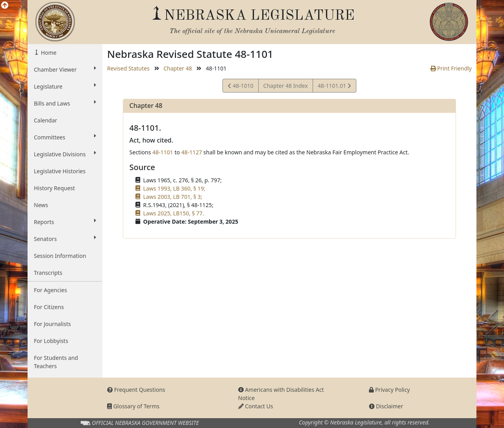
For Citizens (49, 307)
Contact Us (256, 406)
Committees (65, 137)
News (41, 205)
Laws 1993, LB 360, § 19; (174, 188)
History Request (54, 188)
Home (48, 53)
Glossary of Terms (133, 406)
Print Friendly (451, 68)
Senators (65, 239)
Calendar (45, 120)
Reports (65, 222)
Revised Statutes (128, 68)
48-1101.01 (334, 87)
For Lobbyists (51, 341)
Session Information (60, 256)
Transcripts (48, 273)
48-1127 (192, 152)
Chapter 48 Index (286, 86)
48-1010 (240, 87)
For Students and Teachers (56, 362)
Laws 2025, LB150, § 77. (174, 213)
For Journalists (52, 324)
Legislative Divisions (65, 154)
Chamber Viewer (65, 69)
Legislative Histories (60, 171)
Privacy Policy (389, 390)
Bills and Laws (65, 103)
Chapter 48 (178, 68)
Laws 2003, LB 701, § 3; (173, 197)
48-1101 (163, 152)
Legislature (65, 86)
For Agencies (50, 290)
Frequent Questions (136, 390)
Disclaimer (386, 406)
